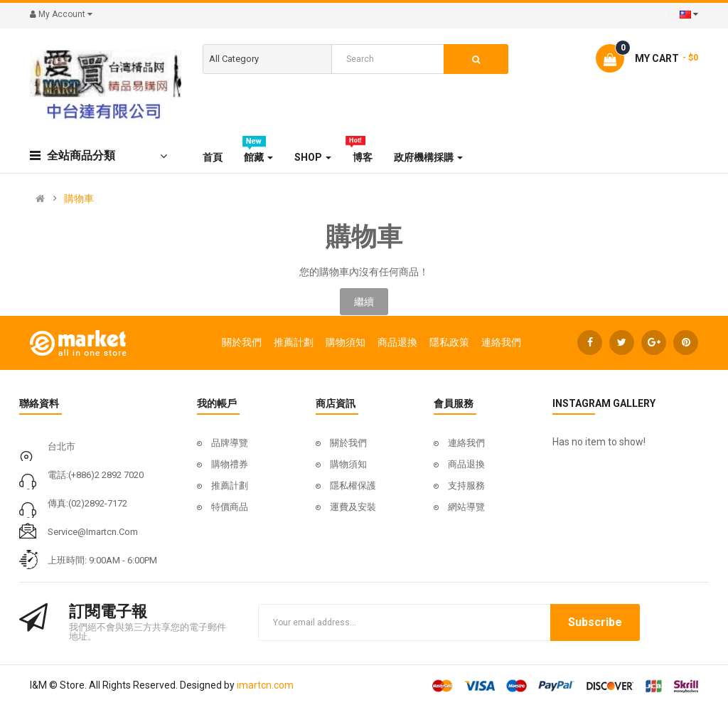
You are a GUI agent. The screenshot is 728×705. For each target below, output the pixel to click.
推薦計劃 (294, 342)
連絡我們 (501, 342)
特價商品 (230, 507)
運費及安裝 (353, 507)
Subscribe (595, 622)
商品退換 (397, 342)
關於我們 (242, 342)
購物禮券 (230, 464)
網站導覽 (466, 507)
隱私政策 (449, 342)
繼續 (364, 302)
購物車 (79, 198)
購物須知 (346, 342)
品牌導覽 (230, 443)
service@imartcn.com (93, 532)
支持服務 (466, 486)
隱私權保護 (353, 486)
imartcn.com (265, 685)
